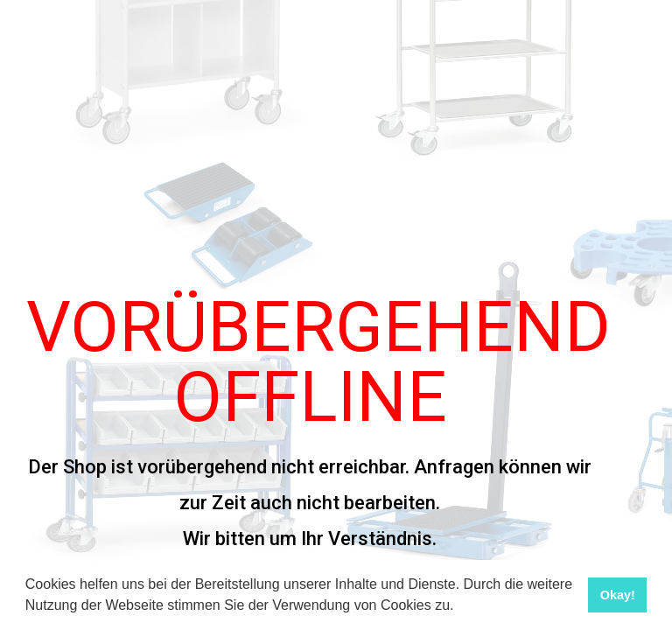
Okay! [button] (618, 595)
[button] (460, 607)
